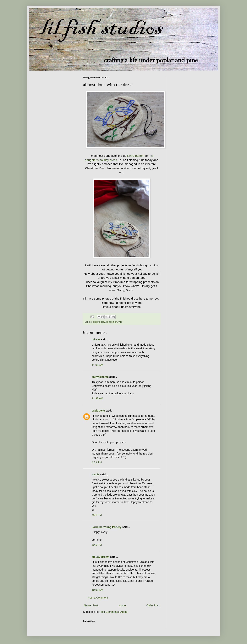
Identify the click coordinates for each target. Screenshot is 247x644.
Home (122, 605)
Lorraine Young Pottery (107, 527)
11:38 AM (97, 398)
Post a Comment (98, 598)
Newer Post (91, 605)
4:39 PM (97, 462)
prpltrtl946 (98, 411)
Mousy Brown (101, 557)
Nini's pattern (136, 156)
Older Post (153, 605)
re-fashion (112, 322)
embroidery (99, 322)
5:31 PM (97, 515)
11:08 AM (97, 365)
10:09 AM (97, 590)
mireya (96, 339)
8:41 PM (97, 545)
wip (120, 322)
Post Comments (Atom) (114, 612)
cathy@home (100, 377)
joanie (96, 474)
